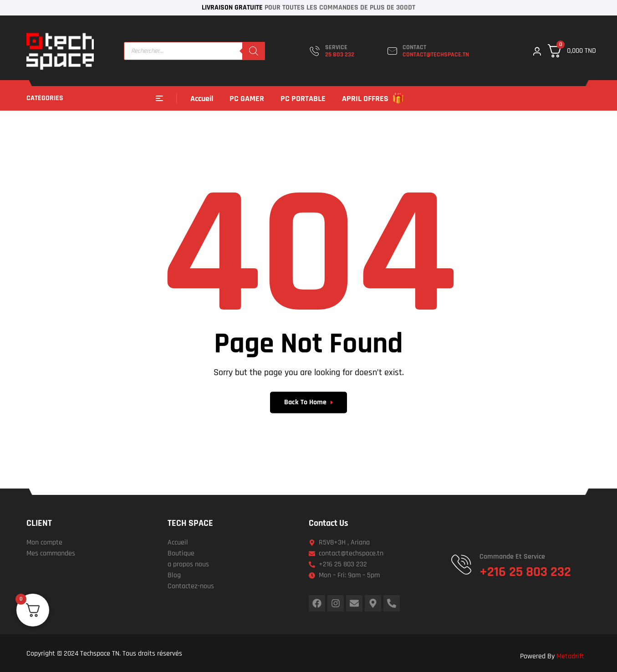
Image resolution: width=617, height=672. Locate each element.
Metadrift (570, 656)
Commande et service (512, 557)
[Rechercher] (254, 51)
